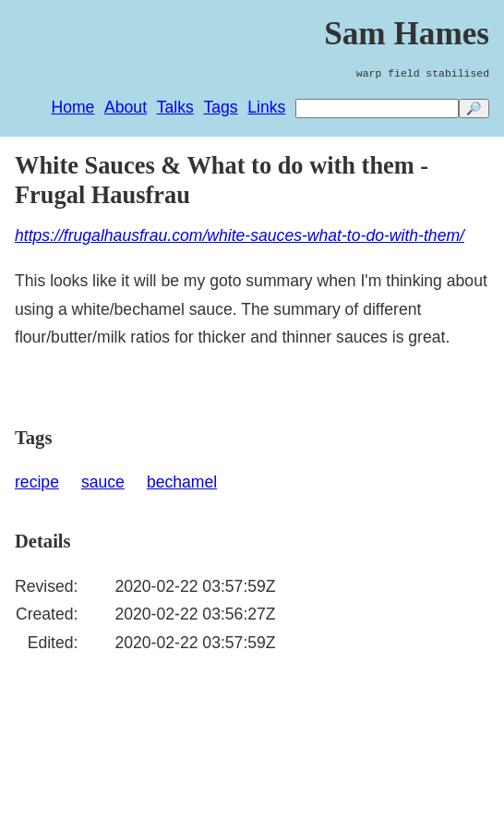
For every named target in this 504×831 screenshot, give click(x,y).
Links (266, 107)
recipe (37, 482)
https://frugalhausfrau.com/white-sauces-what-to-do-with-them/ (240, 235)
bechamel (182, 482)
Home (72, 107)
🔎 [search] (474, 108)
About (126, 107)
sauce (103, 482)
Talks (175, 107)
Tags (220, 107)
